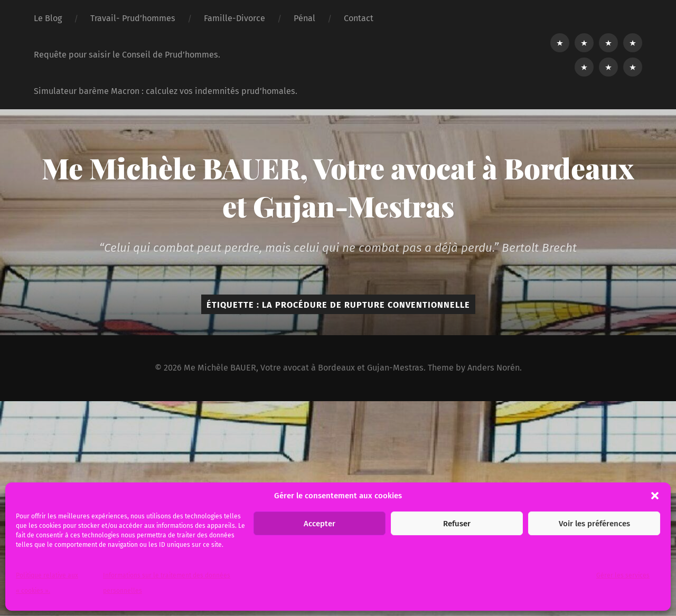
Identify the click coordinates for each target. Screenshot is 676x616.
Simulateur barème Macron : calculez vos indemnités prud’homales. (166, 91)
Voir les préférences (594, 524)
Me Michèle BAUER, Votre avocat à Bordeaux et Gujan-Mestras (338, 187)
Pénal (304, 18)
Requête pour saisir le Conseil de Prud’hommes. (127, 55)
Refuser (457, 524)
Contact (359, 18)
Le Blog (48, 18)
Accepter (320, 524)
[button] (655, 496)
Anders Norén (494, 368)
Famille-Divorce (234, 18)
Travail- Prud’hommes (133, 18)
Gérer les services (623, 575)
